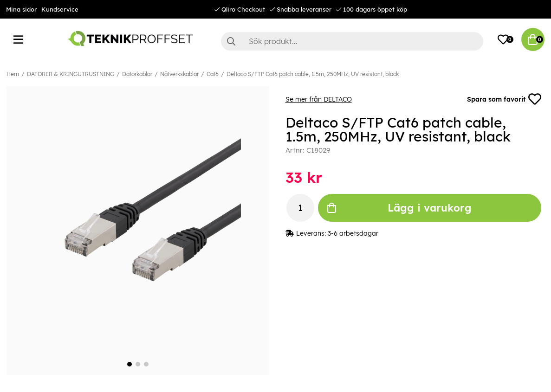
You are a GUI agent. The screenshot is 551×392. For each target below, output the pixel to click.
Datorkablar (137, 74)
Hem (13, 74)
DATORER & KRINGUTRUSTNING (71, 74)
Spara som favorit (504, 99)
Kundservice (60, 9)
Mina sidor (21, 9)
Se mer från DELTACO (319, 99)
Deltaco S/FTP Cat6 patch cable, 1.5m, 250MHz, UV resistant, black (313, 74)
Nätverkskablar (179, 74)
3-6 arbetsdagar (353, 233)
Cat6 (213, 74)
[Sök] (352, 41)
